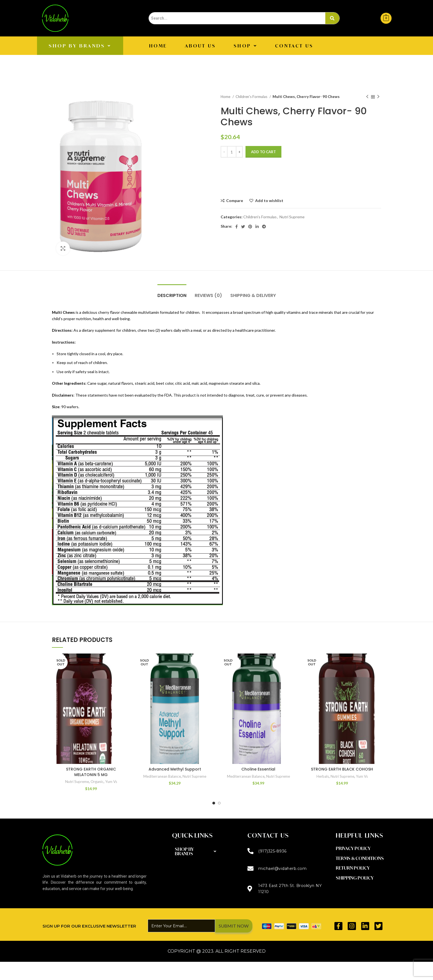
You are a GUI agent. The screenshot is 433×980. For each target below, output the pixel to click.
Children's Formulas (252, 97)
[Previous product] (367, 97)
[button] (80, 46)
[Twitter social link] (243, 227)
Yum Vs (111, 782)
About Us (201, 46)
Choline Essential (258, 769)
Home (158, 46)
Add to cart (263, 152)
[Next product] (378, 97)
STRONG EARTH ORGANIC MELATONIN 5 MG (91, 772)
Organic (97, 782)
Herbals (323, 776)
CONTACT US (294, 46)
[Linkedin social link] (257, 227)
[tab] (172, 293)
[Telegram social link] (264, 227)
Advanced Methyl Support (175, 769)
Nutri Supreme (292, 217)
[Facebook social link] (237, 227)
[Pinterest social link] (250, 227)
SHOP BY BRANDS (80, 46)
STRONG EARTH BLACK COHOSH (342, 769)
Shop (245, 46)
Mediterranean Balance (162, 776)
